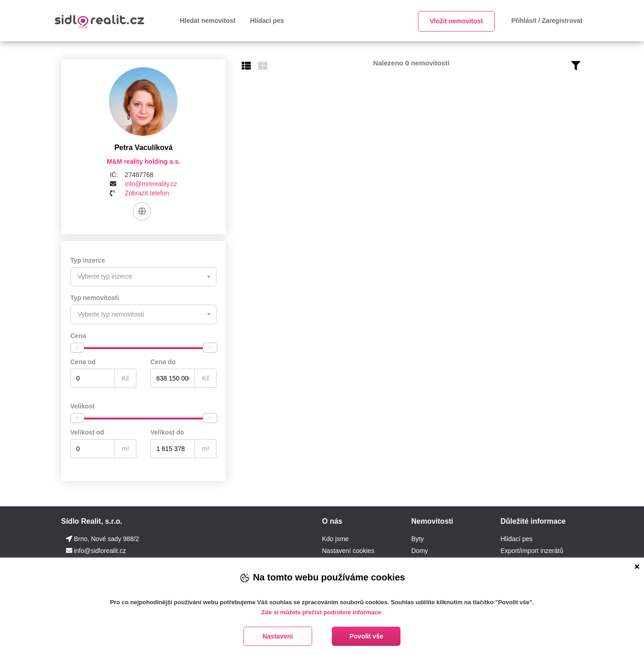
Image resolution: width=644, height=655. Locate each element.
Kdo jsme (335, 538)
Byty (417, 538)
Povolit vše (366, 636)
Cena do (163, 361)
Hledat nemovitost (208, 21)
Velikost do (167, 432)
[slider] (77, 347)
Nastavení (277, 636)
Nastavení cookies (348, 550)
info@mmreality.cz (151, 184)
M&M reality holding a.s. (143, 161)
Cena (78, 335)
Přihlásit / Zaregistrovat (547, 21)
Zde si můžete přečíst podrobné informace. (322, 612)
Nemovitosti (432, 521)
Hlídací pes (267, 21)
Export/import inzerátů (532, 550)
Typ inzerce (88, 260)
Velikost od (87, 432)
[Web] (142, 211)
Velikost (83, 406)
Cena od (83, 361)
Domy (419, 550)
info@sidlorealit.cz (100, 550)
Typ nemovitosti (95, 298)
